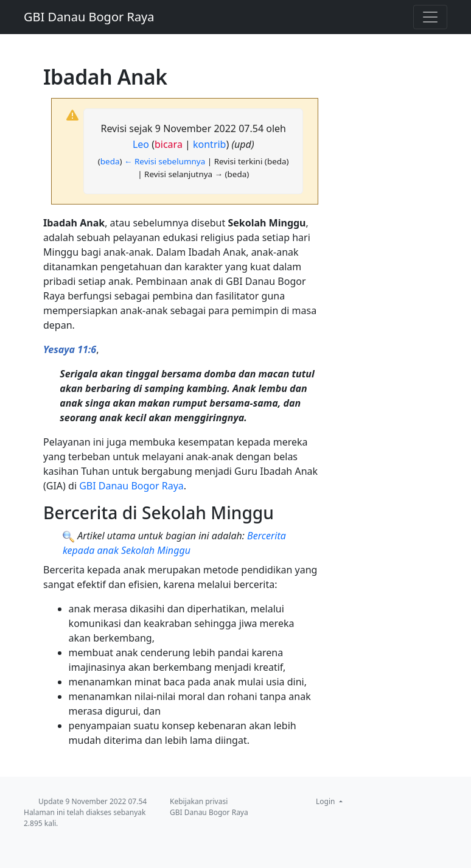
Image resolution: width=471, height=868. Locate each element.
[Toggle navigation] (430, 17)
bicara (169, 144)
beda (110, 161)
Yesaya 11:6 (70, 349)
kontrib (209, 144)
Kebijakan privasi (199, 801)
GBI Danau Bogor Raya (89, 17)
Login (326, 801)
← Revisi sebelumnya (165, 161)
